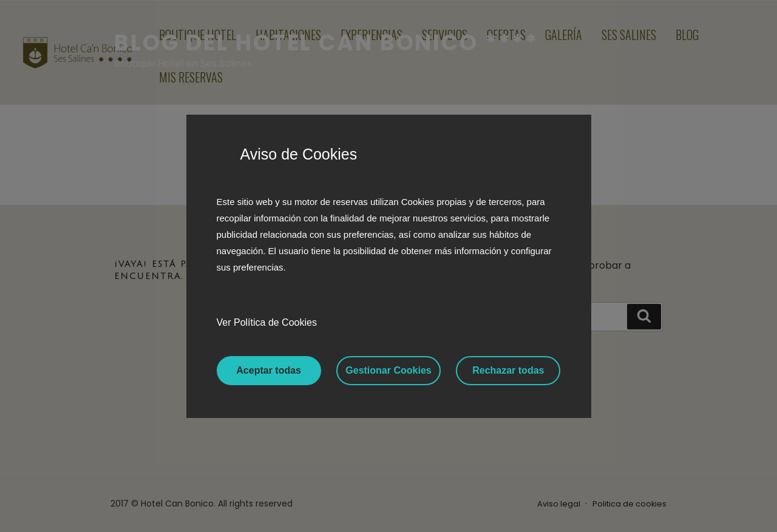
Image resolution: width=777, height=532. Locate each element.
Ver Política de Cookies (267, 322)
